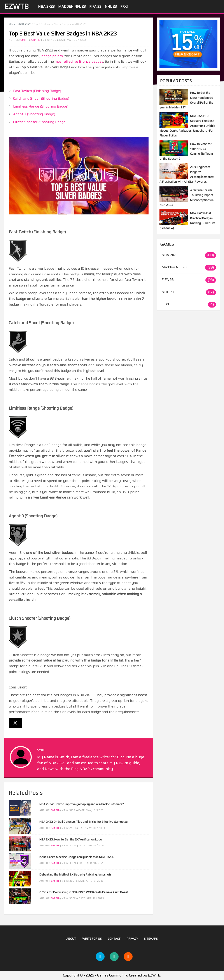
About (71, 939)
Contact (114, 939)
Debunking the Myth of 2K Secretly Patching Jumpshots (75, 875)
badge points (52, 56)
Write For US (92, 939)
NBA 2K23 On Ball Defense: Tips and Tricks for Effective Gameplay (83, 822)
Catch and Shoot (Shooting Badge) (41, 98)
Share (36, 40)
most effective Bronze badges (79, 61)
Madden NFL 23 (72, 6)
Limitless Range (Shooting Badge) (41, 106)
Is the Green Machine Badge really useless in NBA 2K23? (77, 857)
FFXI (124, 6)
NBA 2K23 (46, 6)
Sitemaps (151, 939)
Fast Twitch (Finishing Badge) (37, 91)
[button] (15, 723)
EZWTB (17, 7)
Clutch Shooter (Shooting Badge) (40, 122)
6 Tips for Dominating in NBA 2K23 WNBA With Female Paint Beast (84, 892)
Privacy (132, 939)
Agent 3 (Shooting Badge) (34, 114)
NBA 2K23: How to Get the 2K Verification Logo (71, 839)
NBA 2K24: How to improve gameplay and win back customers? (82, 804)
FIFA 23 (95, 6)
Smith (24, 40)
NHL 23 (111, 6)
